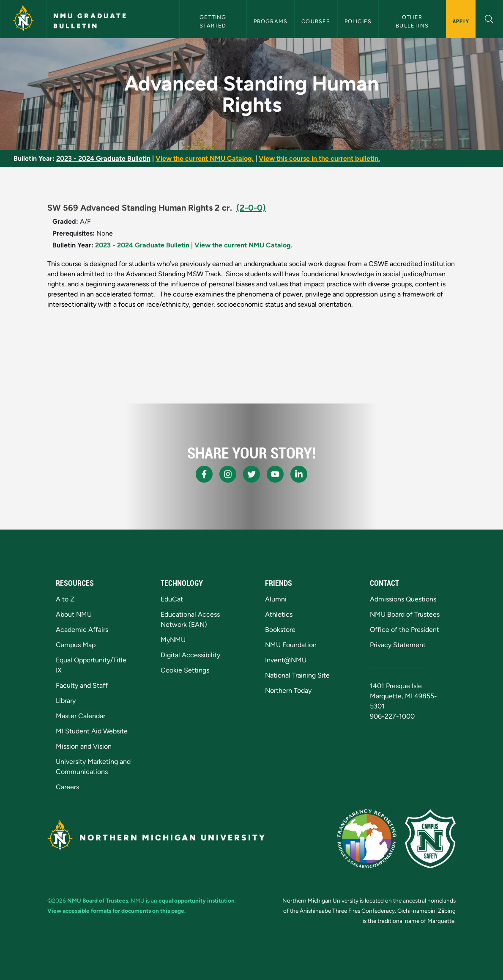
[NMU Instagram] (228, 474)
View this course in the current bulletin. (319, 158)
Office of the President (405, 630)
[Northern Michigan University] (23, 19)
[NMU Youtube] (275, 474)
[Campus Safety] (430, 839)
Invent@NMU (286, 660)
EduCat (172, 599)
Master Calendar (81, 716)
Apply (461, 21)
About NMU (74, 614)
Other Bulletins (412, 21)
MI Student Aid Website (92, 731)
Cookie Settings (185, 670)
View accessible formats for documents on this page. (116, 911)
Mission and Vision (84, 746)
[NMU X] (251, 474)
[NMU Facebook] (204, 474)
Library (66, 701)
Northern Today (288, 690)
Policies (358, 21)
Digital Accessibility (190, 655)
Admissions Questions (403, 599)
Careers (67, 787)
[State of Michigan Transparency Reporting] (367, 839)
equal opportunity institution (197, 900)
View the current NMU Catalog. (205, 158)
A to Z (65, 599)
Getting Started (214, 21)
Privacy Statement (398, 645)
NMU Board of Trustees (405, 614)
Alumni (276, 599)
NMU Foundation (291, 645)
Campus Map (76, 645)
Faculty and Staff (82, 685)
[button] (489, 18)
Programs (271, 21)
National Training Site (297, 675)
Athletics (279, 614)
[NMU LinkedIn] (299, 474)
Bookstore (280, 630)
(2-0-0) (251, 208)
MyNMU (173, 640)
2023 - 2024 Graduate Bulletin (103, 158)
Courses (316, 21)
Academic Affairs (82, 630)
